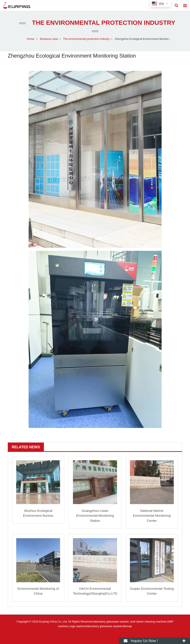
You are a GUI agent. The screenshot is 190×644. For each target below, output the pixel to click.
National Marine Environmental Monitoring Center (152, 516)
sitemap (127, 626)
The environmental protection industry (103, 23)
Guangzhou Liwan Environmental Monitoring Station (95, 516)
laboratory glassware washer (104, 626)
